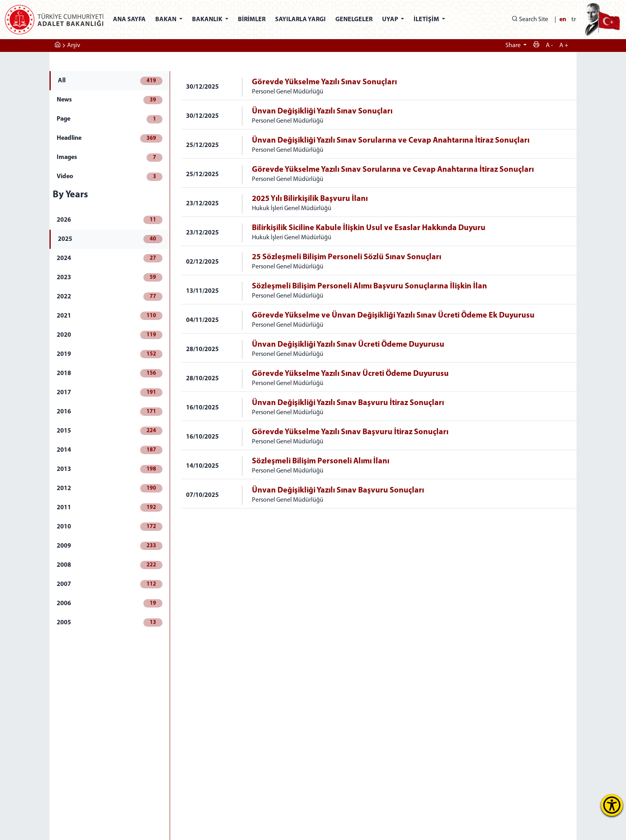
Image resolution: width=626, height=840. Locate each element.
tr (574, 20)
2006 (110, 603)
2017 (110, 392)
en (563, 20)
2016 (110, 412)
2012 (110, 488)
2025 (110, 239)
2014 (110, 450)
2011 (110, 507)
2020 (110, 335)
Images (110, 158)
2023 (110, 277)
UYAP (391, 20)
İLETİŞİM (427, 20)
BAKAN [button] (166, 20)
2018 (110, 373)
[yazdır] (536, 46)
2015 (110, 431)
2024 (110, 258)
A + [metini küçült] (564, 46)
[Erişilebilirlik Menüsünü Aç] (612, 805)
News (110, 100)
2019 (110, 354)
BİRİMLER (252, 20)
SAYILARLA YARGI (300, 20)
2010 (110, 527)
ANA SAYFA (129, 20)
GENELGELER (354, 20)
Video (110, 177)
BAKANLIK (208, 20)
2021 (110, 316)
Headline (110, 138)
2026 (110, 220)
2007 (110, 584)
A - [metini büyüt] (549, 46)
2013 (110, 469)
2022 (110, 297)
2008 (110, 565)
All (110, 81)
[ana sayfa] (57, 46)
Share (514, 46)
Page (110, 119)
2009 (110, 546)
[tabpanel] (379, 290)
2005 (110, 623)
